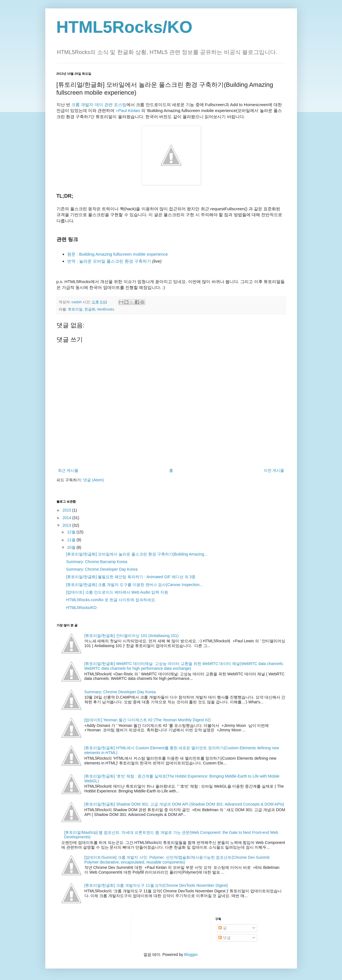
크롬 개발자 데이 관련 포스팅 (99, 105)
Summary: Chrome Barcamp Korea (97, 562)
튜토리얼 (75, 309)
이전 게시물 (274, 470)
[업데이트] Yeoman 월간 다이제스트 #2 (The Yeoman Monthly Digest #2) (148, 720)
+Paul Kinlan (128, 110)
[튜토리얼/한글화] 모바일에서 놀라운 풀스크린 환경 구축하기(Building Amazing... (137, 554)
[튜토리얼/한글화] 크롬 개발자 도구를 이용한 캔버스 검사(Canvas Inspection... (134, 585)
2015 (67, 510)
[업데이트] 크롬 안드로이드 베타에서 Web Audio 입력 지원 (117, 592)
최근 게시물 (68, 470)
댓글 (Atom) (93, 480)
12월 (72, 532)
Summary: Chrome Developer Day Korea (102, 569)
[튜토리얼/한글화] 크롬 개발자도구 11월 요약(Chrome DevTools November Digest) (156, 885)
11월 (72, 540)
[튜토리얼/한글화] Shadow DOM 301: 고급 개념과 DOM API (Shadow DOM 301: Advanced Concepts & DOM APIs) (184, 804)
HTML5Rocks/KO (125, 27)
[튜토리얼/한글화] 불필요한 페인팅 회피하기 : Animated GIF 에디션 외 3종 (131, 577)
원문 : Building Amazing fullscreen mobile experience (117, 254)
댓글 (225, 938)
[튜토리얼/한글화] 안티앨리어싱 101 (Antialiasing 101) (132, 636)
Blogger (191, 955)
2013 (67, 525)
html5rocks (106, 309)
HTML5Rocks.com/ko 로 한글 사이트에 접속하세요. (111, 600)
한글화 (90, 309)
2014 (67, 518)
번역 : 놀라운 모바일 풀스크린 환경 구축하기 (109, 261)
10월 (72, 547)
